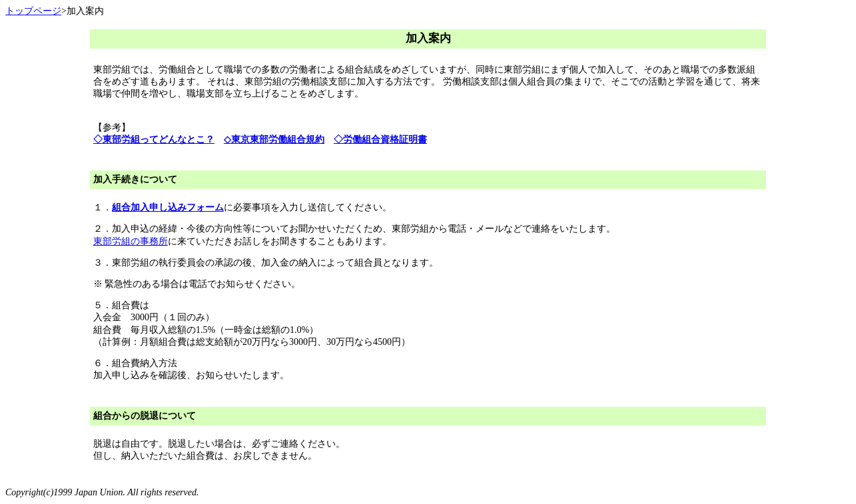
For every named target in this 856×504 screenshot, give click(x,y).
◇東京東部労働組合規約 (274, 139)
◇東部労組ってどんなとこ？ (154, 139)
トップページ (33, 11)
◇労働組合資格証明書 (380, 139)
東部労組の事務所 (131, 241)
